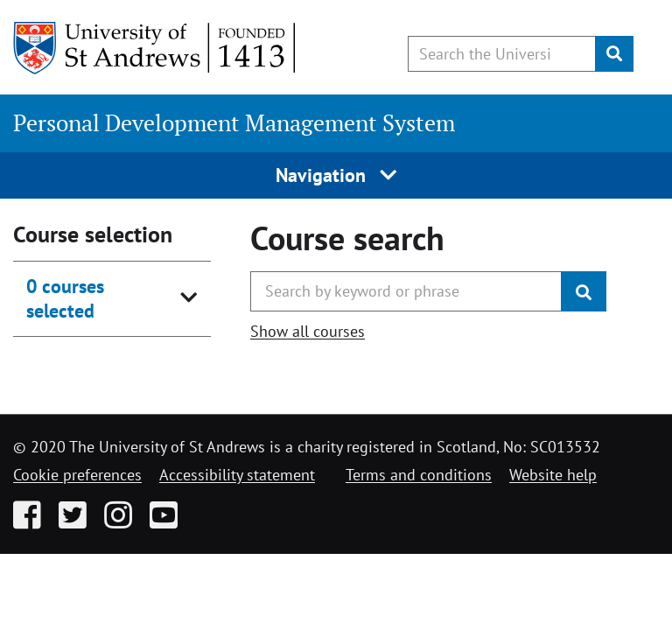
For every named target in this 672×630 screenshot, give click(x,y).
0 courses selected (65, 298)
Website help (553, 475)
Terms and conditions (419, 475)
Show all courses (308, 331)
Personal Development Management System (234, 123)
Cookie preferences (77, 475)
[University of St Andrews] (155, 48)
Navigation (336, 175)
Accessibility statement (237, 475)
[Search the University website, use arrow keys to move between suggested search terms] (502, 54)
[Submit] (614, 54)
